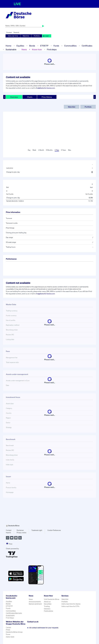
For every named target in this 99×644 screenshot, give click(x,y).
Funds (56, 46)
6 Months (49, 150)
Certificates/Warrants (14, 613)
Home (9, 46)
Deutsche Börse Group (14, 632)
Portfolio (37, 36)
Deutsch (16, 32)
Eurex (8, 634)
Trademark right (37, 530)
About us (47, 602)
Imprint (8, 533)
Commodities (70, 46)
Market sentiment (35, 604)
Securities (48, 604)
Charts (30, 97)
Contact (9, 32)
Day (29, 150)
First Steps (10, 618)
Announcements (35, 602)
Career (9, 627)
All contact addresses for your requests (43, 628)
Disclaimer (20, 530)
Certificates (87, 46)
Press (8, 630)
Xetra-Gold (10, 637)
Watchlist (26, 36)
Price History (47, 97)
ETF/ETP (44, 46)
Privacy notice (21, 533)
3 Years (63, 150)
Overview (14, 97)
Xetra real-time (13, 36)
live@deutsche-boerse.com (45, 88)
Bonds (32, 46)
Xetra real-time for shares (71, 604)
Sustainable (11, 49)
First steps (52, 49)
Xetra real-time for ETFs (70, 606)
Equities (20, 46)
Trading (47, 606)
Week (34, 150)
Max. (70, 150)
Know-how (37, 49)
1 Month (41, 150)
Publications (48, 611)
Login (46, 36)
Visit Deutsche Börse (52, 599)
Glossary (47, 609)
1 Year (57, 150)
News (24, 49)
